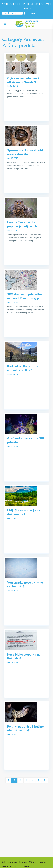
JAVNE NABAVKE (42, 4)
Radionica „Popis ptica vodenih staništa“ (23, 368)
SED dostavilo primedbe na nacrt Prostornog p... (24, 296)
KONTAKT (7, 866)
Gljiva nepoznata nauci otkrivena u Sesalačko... (24, 80)
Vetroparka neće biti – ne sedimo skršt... (25, 584)
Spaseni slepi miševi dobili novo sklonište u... (26, 152)
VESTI (17, 4)
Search (34, 13)
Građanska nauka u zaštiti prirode (26, 440)
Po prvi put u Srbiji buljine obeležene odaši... (25, 728)
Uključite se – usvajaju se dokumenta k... (25, 512)
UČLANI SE (27, 8)
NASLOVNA (7, 4)
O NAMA (26, 866)
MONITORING (27, 4)
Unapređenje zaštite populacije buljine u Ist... (24, 224)
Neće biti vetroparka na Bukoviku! (24, 656)
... (35, 97)
